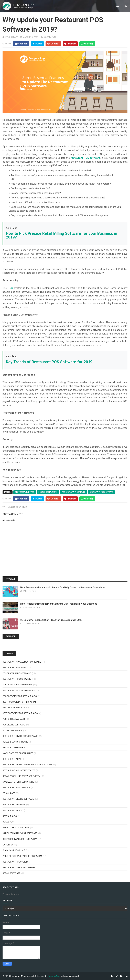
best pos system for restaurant (20, 702)
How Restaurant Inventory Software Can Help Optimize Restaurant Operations (63, 588)
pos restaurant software (74, 492)
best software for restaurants (20, 713)
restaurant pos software (101, 492)
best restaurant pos (25, 492)
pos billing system (12, 731)
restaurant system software (19, 690)
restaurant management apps (19, 770)
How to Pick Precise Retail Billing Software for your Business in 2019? (62, 235)
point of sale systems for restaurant (23, 856)
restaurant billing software (18, 799)
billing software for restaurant (21, 839)
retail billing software (15, 742)
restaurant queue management (20, 868)
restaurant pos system (15, 862)
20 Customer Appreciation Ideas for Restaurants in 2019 (51, 620)
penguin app (9, 793)
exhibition (8, 845)
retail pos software (14, 748)
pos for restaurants (48, 492)
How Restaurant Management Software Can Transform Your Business (59, 604)
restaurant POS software (85, 158)
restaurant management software (22, 662)
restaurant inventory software (20, 736)
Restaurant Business (14, 805)
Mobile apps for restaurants (18, 782)
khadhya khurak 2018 (14, 850)
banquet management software (20, 833)
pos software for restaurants (20, 696)
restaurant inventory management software (27, 765)
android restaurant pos (16, 828)
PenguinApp (54, 976)
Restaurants (10, 816)
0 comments (50, 37)
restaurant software (15, 668)
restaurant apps (12, 759)
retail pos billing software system (21, 776)
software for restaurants (17, 685)
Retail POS (8, 822)
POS (10, 288)
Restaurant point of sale (16, 788)
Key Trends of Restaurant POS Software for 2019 (49, 362)
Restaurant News (12, 810)
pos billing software (14, 725)
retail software (11, 873)
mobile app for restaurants (18, 753)
